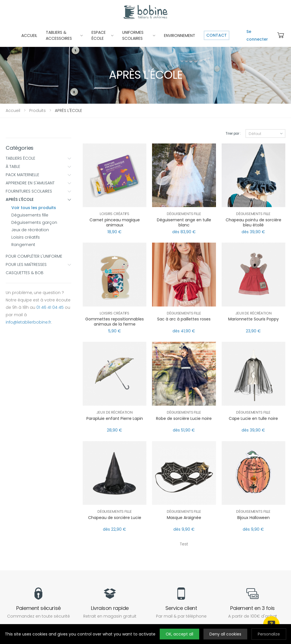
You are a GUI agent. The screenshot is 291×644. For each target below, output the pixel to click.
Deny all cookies (225, 634)
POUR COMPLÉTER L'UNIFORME (34, 256)
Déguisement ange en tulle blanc (184, 222)
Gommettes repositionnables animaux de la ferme (115, 322)
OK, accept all (179, 634)
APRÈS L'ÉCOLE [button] (39, 199)
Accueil (13, 111)
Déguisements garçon (34, 222)
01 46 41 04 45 (50, 307)
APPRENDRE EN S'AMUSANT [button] (39, 183)
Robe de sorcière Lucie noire (184, 418)
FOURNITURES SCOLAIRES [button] (39, 191)
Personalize (269, 634)
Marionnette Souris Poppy (253, 319)
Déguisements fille (30, 215)
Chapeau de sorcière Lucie (115, 518)
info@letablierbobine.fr (28, 322)
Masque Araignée (184, 518)
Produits (38, 111)
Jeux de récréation (30, 230)
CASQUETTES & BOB (25, 273)
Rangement (23, 245)
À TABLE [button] (39, 166)
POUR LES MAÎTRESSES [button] (39, 264)
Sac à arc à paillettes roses (184, 319)
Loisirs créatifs (26, 237)
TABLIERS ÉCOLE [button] (39, 158)
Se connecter (257, 35)
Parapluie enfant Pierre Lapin (115, 418)
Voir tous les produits (34, 208)
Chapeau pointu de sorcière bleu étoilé (253, 222)
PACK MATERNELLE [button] (39, 175)
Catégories (20, 148)
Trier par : (233, 133)
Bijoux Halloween (253, 518)
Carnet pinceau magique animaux (115, 222)
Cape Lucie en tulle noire (253, 418)
